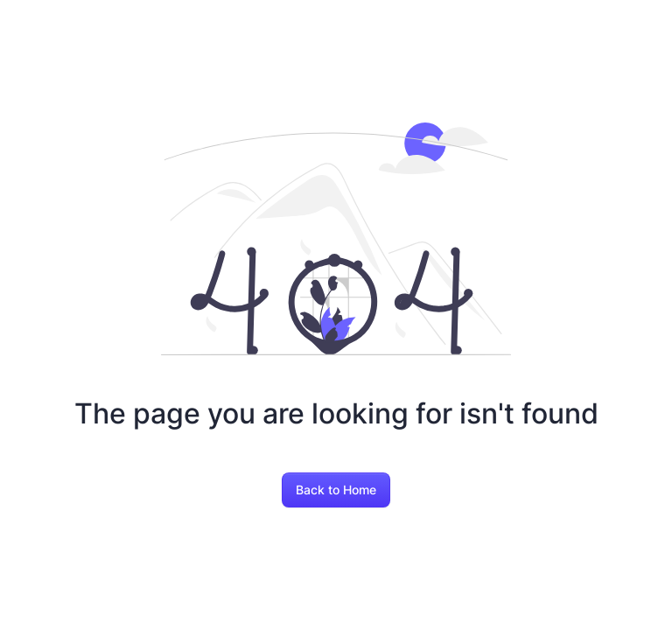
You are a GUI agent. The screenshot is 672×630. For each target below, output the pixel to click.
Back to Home (336, 490)
